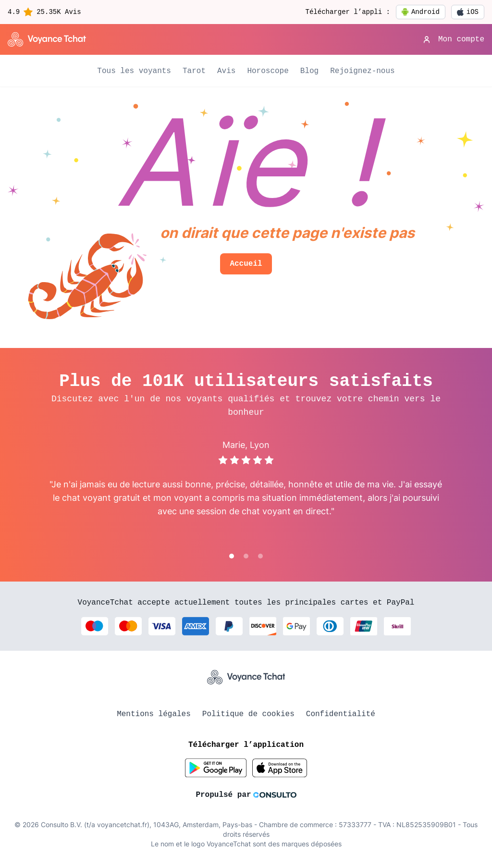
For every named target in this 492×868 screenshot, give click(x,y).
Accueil (246, 264)
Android (421, 12)
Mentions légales (154, 714)
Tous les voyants (134, 71)
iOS (468, 12)
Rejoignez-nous (362, 71)
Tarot (194, 71)
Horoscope (268, 71)
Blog (309, 71)
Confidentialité (341, 714)
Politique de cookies (248, 714)
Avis (226, 71)
